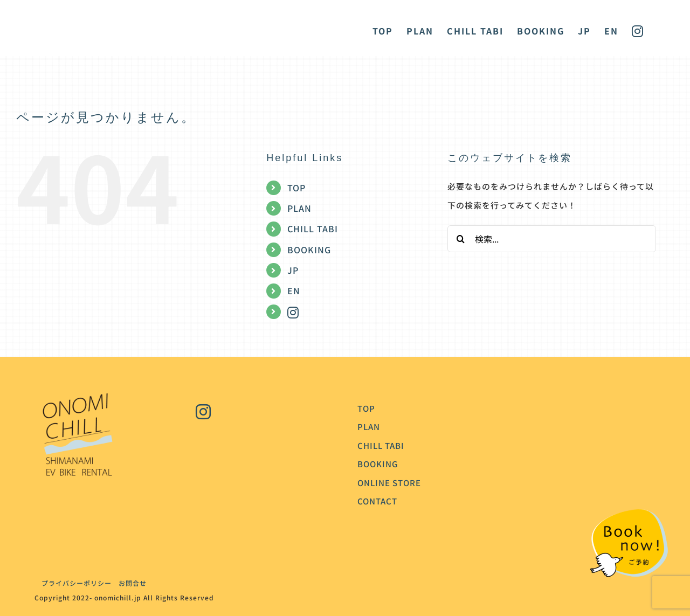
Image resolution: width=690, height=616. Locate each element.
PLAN (299, 208)
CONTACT (377, 501)
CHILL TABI (313, 229)
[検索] (461, 239)
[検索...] (552, 239)
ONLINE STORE (389, 483)
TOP (296, 188)
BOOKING (309, 250)
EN (294, 290)
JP (293, 270)
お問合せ (133, 583)
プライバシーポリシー (73, 583)
